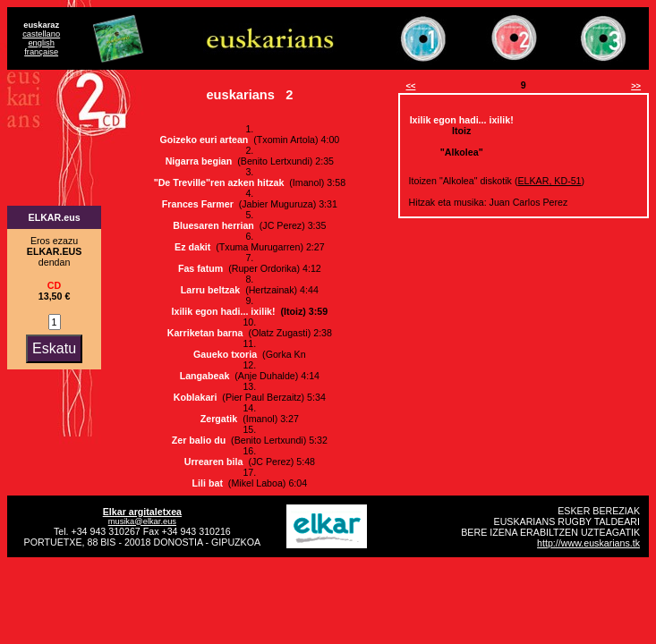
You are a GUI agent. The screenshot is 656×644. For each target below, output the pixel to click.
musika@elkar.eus (142, 521)
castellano (41, 34)
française (41, 52)
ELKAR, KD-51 (549, 181)
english (41, 43)
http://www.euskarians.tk (588, 543)
